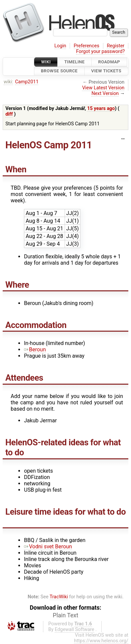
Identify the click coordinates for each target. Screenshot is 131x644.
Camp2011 (27, 82)
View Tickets (106, 71)
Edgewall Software (74, 629)
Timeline (74, 62)
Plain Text (65, 615)
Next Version (105, 93)
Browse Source (59, 71)
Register (115, 46)
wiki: (8, 82)
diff (9, 114)
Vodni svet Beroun (48, 546)
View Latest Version (103, 88)
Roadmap (109, 62)
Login (60, 46)
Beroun (35, 349)
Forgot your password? (100, 51)
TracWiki (59, 597)
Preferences (86, 46)
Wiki (46, 62)
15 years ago (101, 108)
